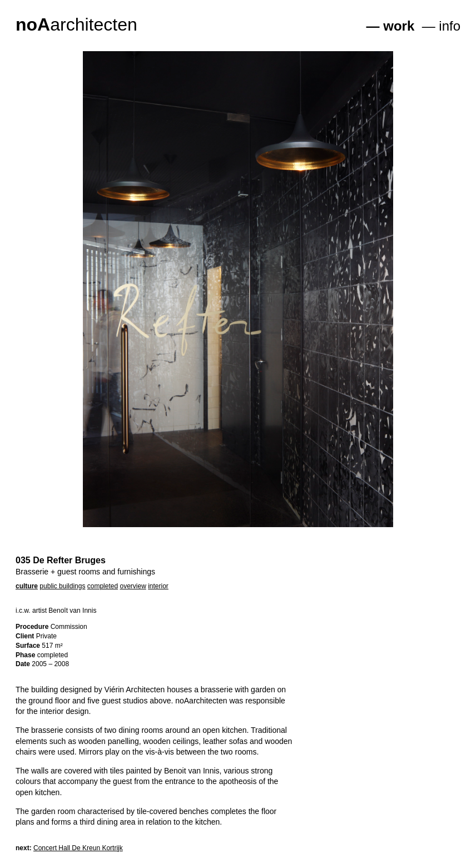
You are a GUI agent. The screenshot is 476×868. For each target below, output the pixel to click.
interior (158, 586)
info (450, 26)
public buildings (62, 586)
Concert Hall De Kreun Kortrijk (78, 848)
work (399, 26)
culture (27, 586)
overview (133, 586)
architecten (76, 24)
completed (103, 586)
